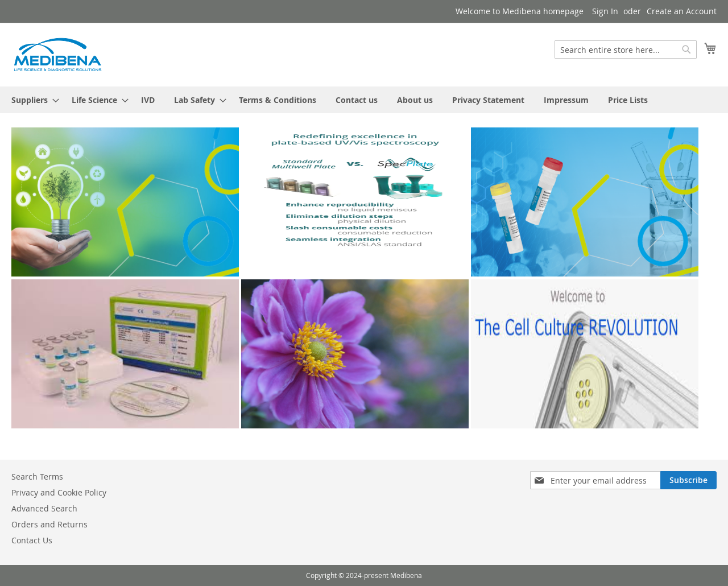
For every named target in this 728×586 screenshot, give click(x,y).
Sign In (605, 11)
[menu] (364, 100)
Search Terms (37, 476)
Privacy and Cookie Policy (59, 492)
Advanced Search (44, 508)
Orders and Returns (49, 524)
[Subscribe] (688, 480)
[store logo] (57, 54)
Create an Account (682, 11)
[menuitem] (32, 100)
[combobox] (626, 49)
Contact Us (32, 540)
